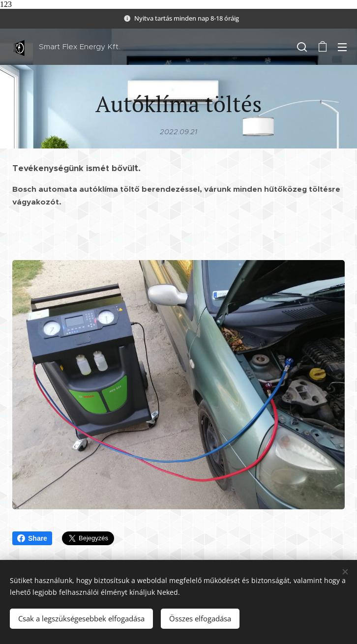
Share (32, 538)
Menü (342, 47)
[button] (302, 47)
